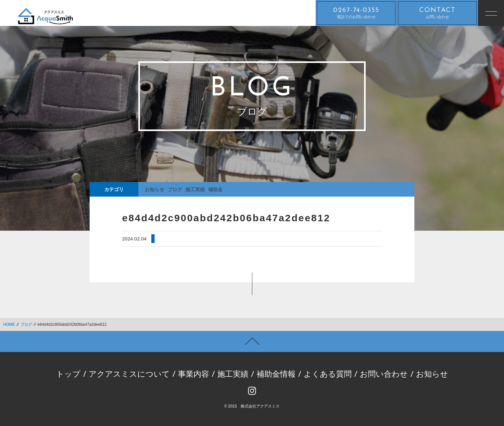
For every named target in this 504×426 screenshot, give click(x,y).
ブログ (175, 189)
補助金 (215, 189)
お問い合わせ (437, 13)
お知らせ (155, 189)
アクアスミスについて (129, 375)
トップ (68, 375)
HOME (9, 324)
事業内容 (194, 375)
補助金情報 (276, 375)
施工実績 (195, 189)
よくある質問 (328, 375)
